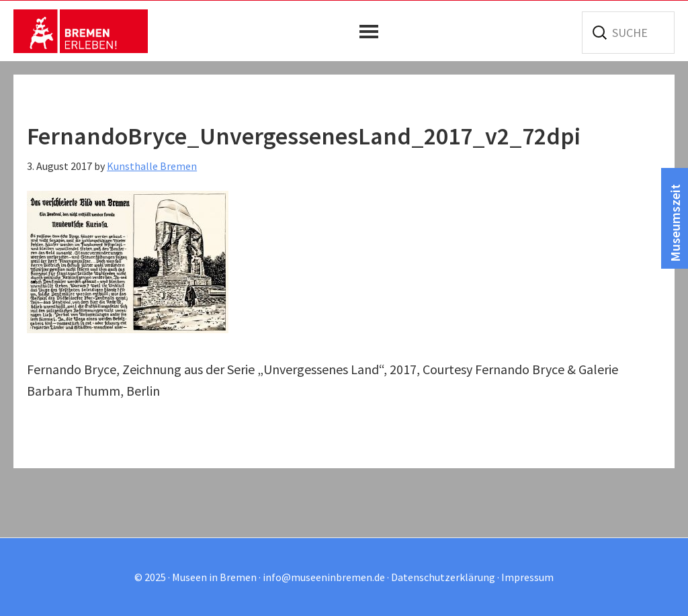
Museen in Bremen (81, 31)
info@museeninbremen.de (324, 577)
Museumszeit (675, 223)
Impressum (527, 577)
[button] (372, 32)
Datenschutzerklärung (443, 577)
